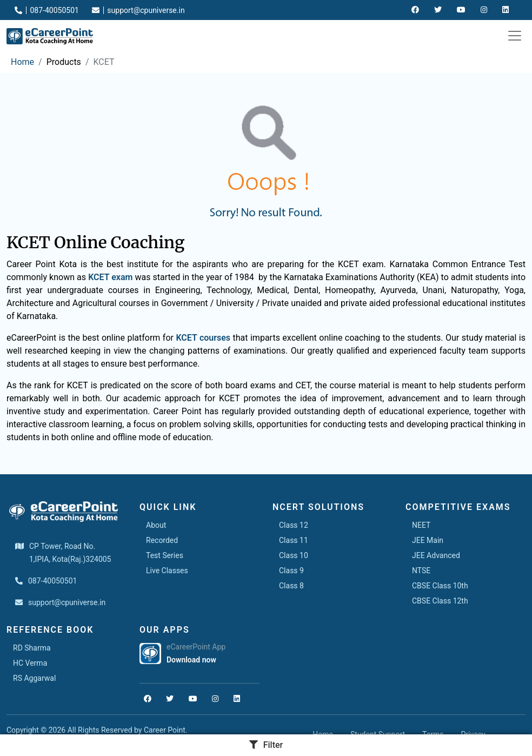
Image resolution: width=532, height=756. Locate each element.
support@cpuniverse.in (138, 10)
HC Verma (30, 663)
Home (22, 62)
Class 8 (291, 586)
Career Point (165, 730)
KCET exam (110, 277)
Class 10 (294, 555)
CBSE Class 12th (440, 601)
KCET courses (203, 338)
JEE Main (428, 540)
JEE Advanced (436, 555)
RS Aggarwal (34, 678)
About (156, 525)
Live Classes (167, 571)
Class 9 (291, 571)
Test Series (165, 555)
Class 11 (294, 540)
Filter (266, 745)
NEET (421, 525)
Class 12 (294, 525)
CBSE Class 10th (440, 586)
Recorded (162, 540)
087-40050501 (47, 10)
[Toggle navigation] (515, 36)
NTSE (421, 571)
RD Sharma (32, 648)
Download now (191, 660)
